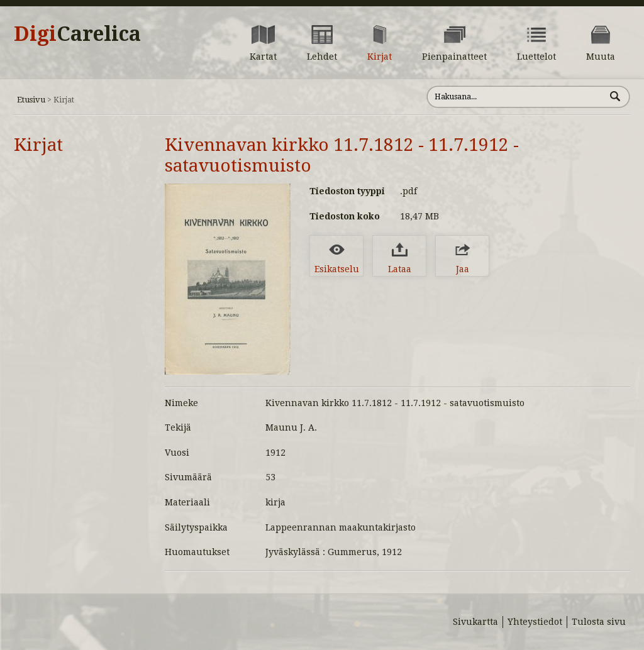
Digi (77, 34)
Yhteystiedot (535, 622)
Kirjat (38, 145)
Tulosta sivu (599, 622)
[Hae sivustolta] (516, 97)
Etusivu (31, 100)
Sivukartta (475, 622)
